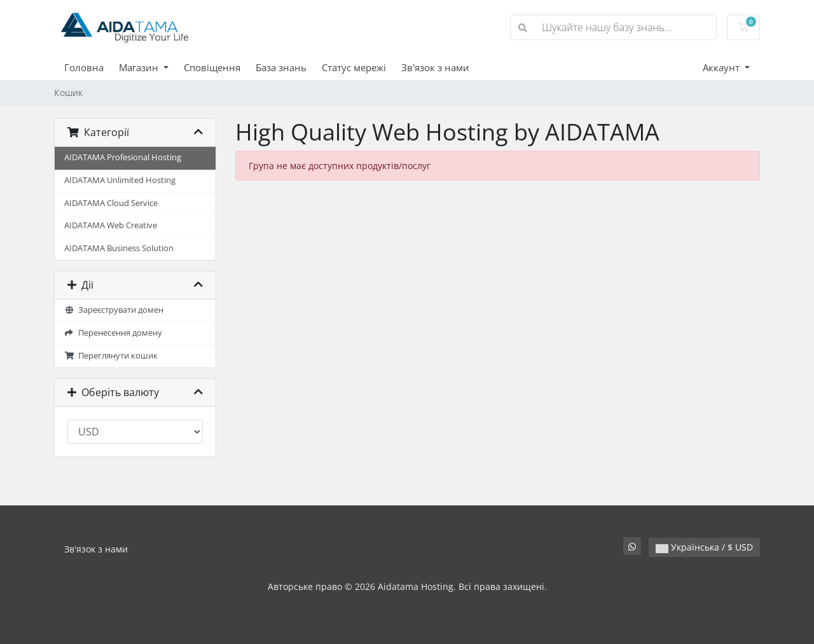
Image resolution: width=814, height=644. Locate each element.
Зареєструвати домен (114, 310)
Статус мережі (354, 67)
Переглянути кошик (111, 356)
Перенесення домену (113, 333)
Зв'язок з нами (435, 67)
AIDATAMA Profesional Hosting (123, 157)
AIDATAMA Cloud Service (111, 203)
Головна (84, 67)
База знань (281, 67)
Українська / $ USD (704, 547)
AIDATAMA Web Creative (111, 225)
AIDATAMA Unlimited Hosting (120, 180)
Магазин (140, 67)
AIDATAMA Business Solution (119, 248)
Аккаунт (722, 67)
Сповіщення (212, 67)
